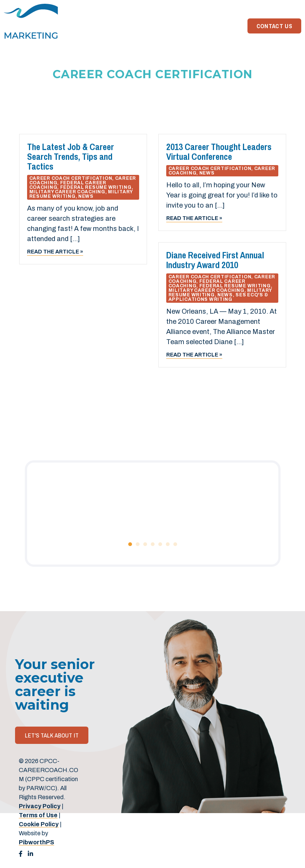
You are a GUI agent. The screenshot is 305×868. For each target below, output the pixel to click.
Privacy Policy (40, 806)
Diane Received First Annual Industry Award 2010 (215, 260)
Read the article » (55, 252)
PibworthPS (36, 842)
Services (170, 26)
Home (140, 26)
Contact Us (274, 26)
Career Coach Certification (71, 178)
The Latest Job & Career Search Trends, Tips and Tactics (71, 156)
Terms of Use (38, 815)
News (228, 26)
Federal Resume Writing (96, 187)
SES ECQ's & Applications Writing (219, 297)
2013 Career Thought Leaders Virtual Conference (219, 152)
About (202, 26)
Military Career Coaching (67, 192)
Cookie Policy (39, 824)
